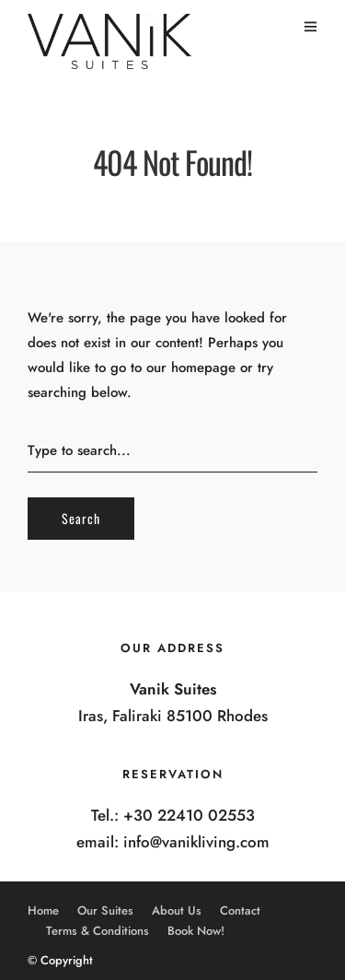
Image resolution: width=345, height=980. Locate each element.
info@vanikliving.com (196, 842)
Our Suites (105, 910)
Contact (240, 910)
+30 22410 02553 (189, 815)
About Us (177, 910)
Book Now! (196, 931)
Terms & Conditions (98, 931)
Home (43, 910)
